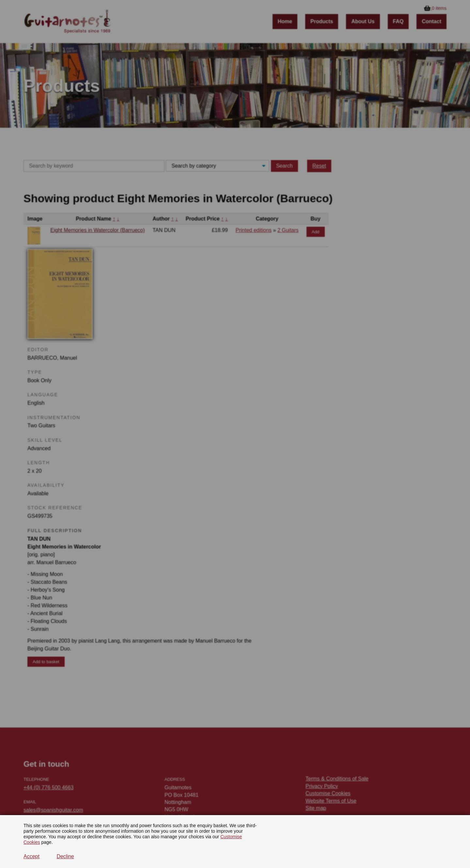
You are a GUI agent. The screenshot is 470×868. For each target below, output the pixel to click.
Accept (31, 856)
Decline (65, 856)
